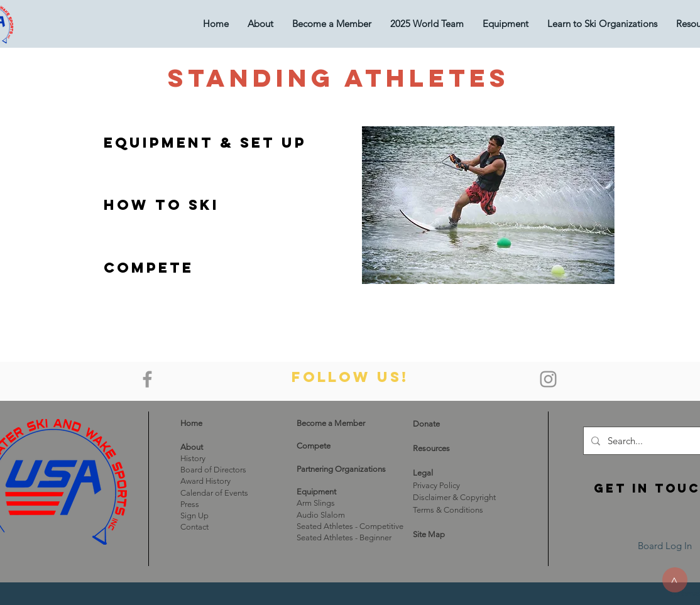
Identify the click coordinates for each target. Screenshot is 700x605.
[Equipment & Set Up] (205, 143)
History (193, 458)
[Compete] (149, 268)
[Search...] (651, 441)
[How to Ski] (161, 205)
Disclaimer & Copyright (454, 497)
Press (190, 504)
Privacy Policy (436, 485)
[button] (506, 24)
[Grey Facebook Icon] (147, 379)
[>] (675, 580)
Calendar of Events (214, 493)
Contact (194, 527)
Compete (314, 446)
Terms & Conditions (448, 510)
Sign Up (194, 515)
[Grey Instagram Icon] (548, 379)
